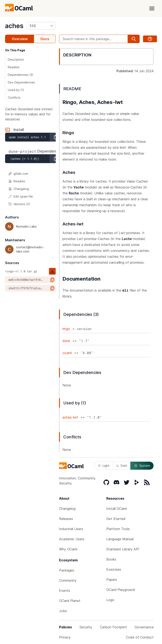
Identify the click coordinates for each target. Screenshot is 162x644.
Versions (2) (19, 204)
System (142, 466)
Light (104, 466)
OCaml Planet (70, 601)
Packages (67, 570)
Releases (66, 519)
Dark (122, 466)
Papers (112, 580)
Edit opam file (21, 196)
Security (86, 627)
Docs (45, 39)
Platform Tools (118, 529)
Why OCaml (68, 549)
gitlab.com (18, 174)
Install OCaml (117, 509)
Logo (110, 600)
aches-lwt (70, 417)
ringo (66, 329)
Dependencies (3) (21, 75)
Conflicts (14, 98)
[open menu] (152, 8)
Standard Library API (123, 549)
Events (65, 591)
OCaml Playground (121, 590)
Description (16, 59)
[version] (41, 26)
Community (68, 580)
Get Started (116, 519)
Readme (14, 67)
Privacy (65, 637)
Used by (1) (16, 90)
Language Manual (120, 539)
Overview (20, 39)
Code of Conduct (140, 637)
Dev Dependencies (21, 82)
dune (66, 341)
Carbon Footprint (113, 627)
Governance (144, 627)
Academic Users (72, 539)
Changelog (19, 189)
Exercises (114, 569)
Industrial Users (71, 529)
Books (111, 559)
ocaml (67, 353)
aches (14, 26)
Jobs (63, 611)
